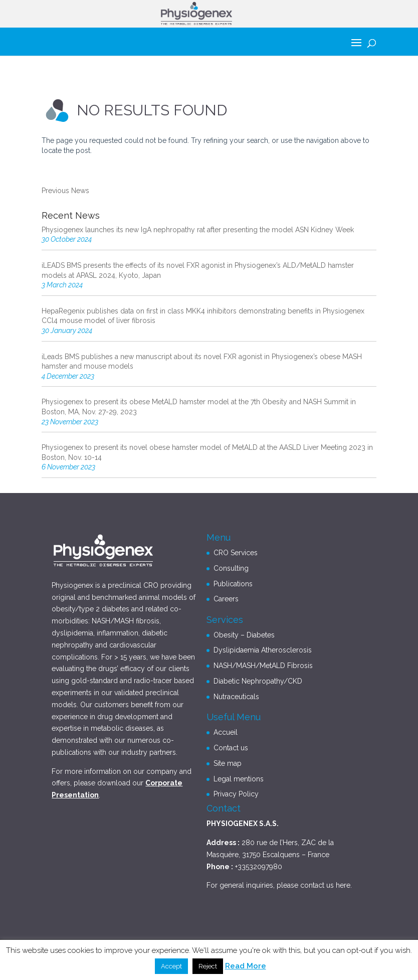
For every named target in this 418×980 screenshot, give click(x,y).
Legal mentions (239, 779)
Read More (246, 966)
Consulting (231, 568)
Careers (226, 599)
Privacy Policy (236, 794)
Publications (233, 584)
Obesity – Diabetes (244, 635)
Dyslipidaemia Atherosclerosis (263, 650)
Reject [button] (208, 966)
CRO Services (236, 553)
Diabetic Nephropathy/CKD (258, 681)
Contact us (231, 748)
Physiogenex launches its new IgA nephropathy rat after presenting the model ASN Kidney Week (198, 230)
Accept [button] (171, 966)
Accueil (226, 732)
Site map (228, 763)
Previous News (65, 191)
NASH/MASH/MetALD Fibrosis (263, 666)
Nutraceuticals (236, 697)
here (343, 885)
